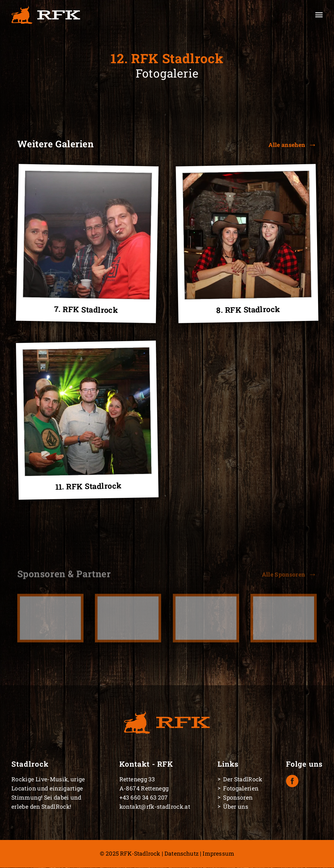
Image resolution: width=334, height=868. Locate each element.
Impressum (218, 854)
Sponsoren (238, 797)
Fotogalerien (241, 788)
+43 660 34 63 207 (144, 797)
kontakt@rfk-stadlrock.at (155, 807)
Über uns (236, 807)
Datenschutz (182, 854)
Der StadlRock (243, 779)
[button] (293, 145)
